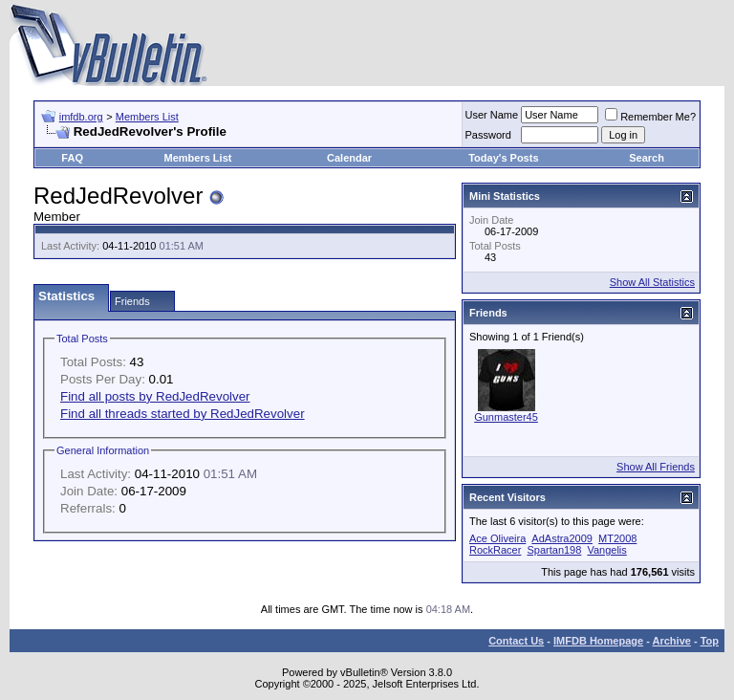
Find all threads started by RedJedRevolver (183, 414)
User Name (492, 115)
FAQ (72, 158)
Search (647, 158)
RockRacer (495, 550)
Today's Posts (503, 158)
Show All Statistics (652, 282)
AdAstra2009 (562, 538)
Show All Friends (656, 467)
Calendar (349, 158)
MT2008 (617, 538)
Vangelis (606, 550)
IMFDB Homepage (598, 641)
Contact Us (516, 641)
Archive (672, 641)
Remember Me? (650, 117)
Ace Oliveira (497, 538)
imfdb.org (81, 117)
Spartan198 (554, 550)
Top (710, 641)
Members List (147, 117)
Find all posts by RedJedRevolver (155, 396)
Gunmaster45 (506, 417)
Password (488, 135)
